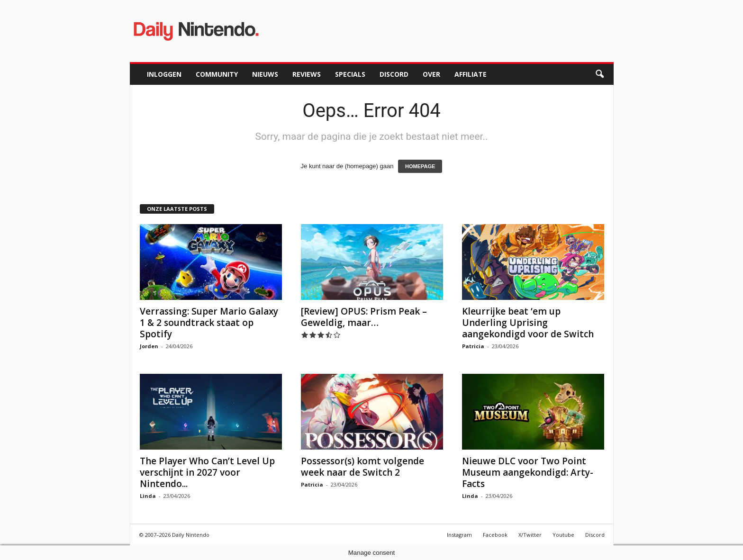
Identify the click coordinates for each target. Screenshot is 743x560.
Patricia (473, 346)
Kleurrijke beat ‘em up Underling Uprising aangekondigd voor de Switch (528, 323)
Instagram (459, 535)
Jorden (149, 346)
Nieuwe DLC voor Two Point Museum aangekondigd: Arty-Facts (528, 472)
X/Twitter (530, 535)
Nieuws (265, 74)
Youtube (563, 535)
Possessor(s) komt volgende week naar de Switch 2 (362, 467)
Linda (148, 496)
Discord (394, 74)
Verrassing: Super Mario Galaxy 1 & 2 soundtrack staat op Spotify (209, 323)
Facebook (495, 535)
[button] (599, 74)
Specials (350, 74)
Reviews (307, 74)
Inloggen (164, 74)
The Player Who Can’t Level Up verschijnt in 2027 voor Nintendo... (207, 472)
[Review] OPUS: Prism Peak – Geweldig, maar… (364, 317)
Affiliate (471, 74)
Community (217, 74)
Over (431, 74)
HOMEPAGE (420, 166)
